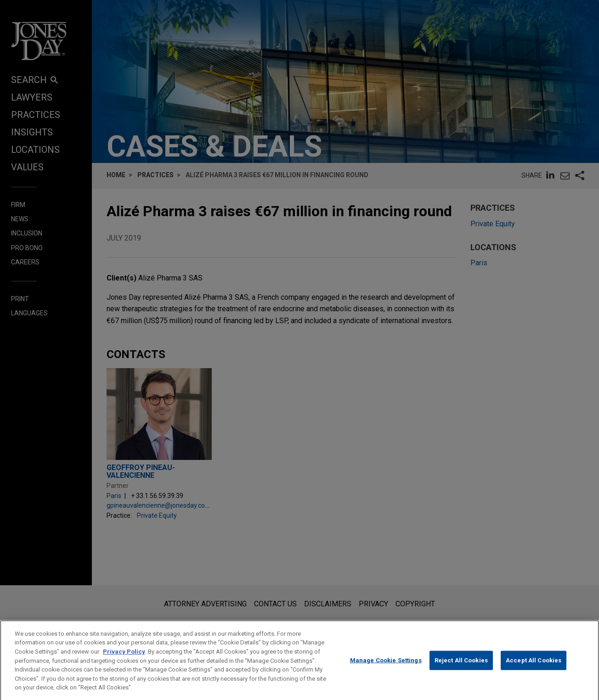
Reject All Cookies (461, 669)
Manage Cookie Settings (386, 669)
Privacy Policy (124, 659)
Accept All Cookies (534, 669)
